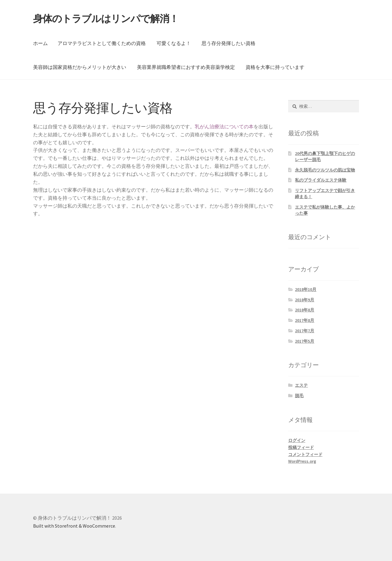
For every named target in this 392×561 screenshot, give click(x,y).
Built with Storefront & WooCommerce (74, 526)
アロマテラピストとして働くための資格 (102, 43)
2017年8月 (305, 320)
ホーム (40, 43)
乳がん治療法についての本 (224, 126)
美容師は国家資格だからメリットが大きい (80, 67)
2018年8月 (305, 310)
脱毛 (299, 396)
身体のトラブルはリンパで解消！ (106, 19)
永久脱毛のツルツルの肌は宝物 (325, 170)
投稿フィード (301, 447)
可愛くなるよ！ (174, 43)
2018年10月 (306, 289)
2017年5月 (305, 341)
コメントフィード (305, 454)
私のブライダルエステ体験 (321, 180)
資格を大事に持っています (275, 67)
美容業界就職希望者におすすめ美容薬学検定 (186, 67)
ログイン (297, 440)
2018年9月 (305, 300)
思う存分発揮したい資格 (228, 43)
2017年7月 (305, 331)
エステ (301, 385)
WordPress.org (302, 461)
